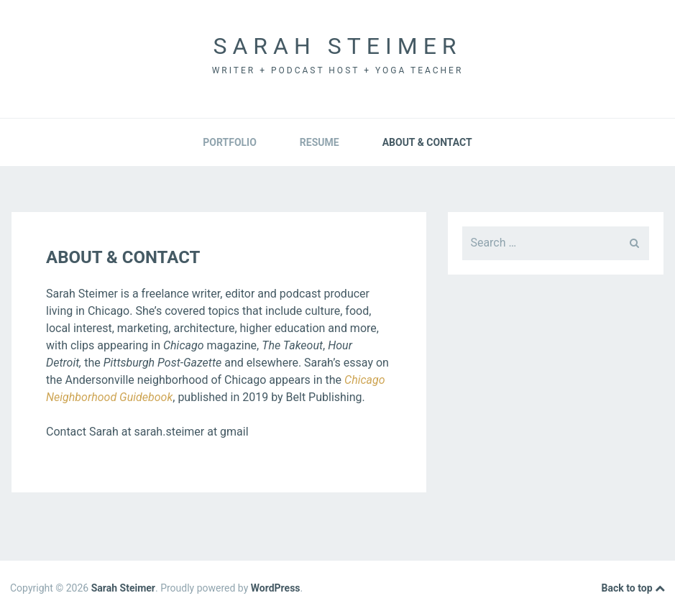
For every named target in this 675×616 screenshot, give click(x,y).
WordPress (276, 588)
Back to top (633, 589)
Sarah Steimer (337, 46)
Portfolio (230, 142)
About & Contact (427, 142)
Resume (320, 142)
